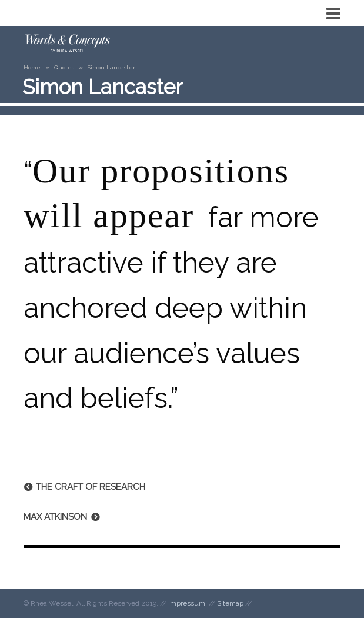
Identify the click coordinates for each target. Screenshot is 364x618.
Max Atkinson (55, 517)
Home (32, 67)
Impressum (187, 603)
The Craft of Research (91, 487)
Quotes (64, 67)
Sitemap (230, 603)
